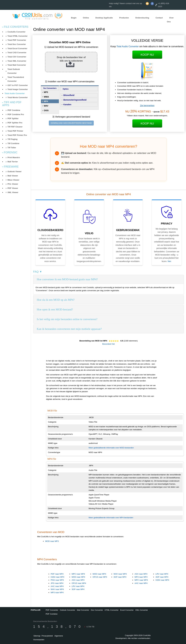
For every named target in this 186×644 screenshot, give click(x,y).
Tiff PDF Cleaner (15, 127)
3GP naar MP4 (78, 589)
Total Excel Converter (17, 48)
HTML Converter (112, 610)
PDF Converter (52, 610)
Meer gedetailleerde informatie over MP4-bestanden (111, 518)
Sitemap (37, 636)
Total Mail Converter (17, 65)
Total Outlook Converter (14, 71)
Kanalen (67, 104)
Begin (74, 18)
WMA (46, 97)
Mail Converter (83, 610)
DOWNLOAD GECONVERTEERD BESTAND (71, 123)
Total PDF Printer (15, 131)
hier (169, 261)
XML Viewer (13, 192)
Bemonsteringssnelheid (75, 100)
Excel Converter (127, 610)
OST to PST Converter (18, 85)
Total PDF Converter (17, 40)
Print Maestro (14, 157)
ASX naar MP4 (78, 580)
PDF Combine (14, 110)
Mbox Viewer (13, 180)
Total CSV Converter (17, 57)
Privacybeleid (47, 636)
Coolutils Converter (16, 32)
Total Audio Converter (15, 93)
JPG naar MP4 (57, 583)
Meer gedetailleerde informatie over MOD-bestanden (111, 448)
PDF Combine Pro (16, 114)
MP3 (46, 92)
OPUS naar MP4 (79, 583)
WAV (46, 106)
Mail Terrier (13, 162)
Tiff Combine (13, 143)
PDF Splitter (13, 118)
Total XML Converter (17, 61)
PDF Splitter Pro (15, 123)
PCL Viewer (13, 184)
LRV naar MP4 (78, 586)
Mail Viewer (13, 176)
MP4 (46, 101)
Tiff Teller (12, 148)
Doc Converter (97, 610)
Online (86, 18)
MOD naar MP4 (78, 577)
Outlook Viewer (14, 172)
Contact (159, 18)
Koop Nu (147, 55)
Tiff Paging (12, 139)
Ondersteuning (142, 18)
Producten (124, 18)
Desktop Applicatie (104, 18)
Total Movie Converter (18, 97)
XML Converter (142, 610)
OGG (46, 110)
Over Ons (170, 20)
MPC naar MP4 (78, 574)
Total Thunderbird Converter (16, 79)
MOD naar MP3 (52, 541)
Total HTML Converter (17, 36)
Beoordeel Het (108, 344)
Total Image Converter (18, 89)
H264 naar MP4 (57, 577)
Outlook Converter (68, 610)
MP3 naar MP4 (57, 592)
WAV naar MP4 (57, 589)
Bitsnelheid (69, 95)
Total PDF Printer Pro (17, 135)
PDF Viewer (13, 188)
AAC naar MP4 (57, 586)
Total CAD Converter (17, 53)
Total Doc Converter (17, 44)
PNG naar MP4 (57, 580)
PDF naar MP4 (57, 574)
